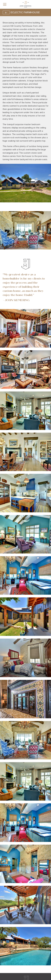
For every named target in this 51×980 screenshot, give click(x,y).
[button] (10, 4)
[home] (25, 4)
